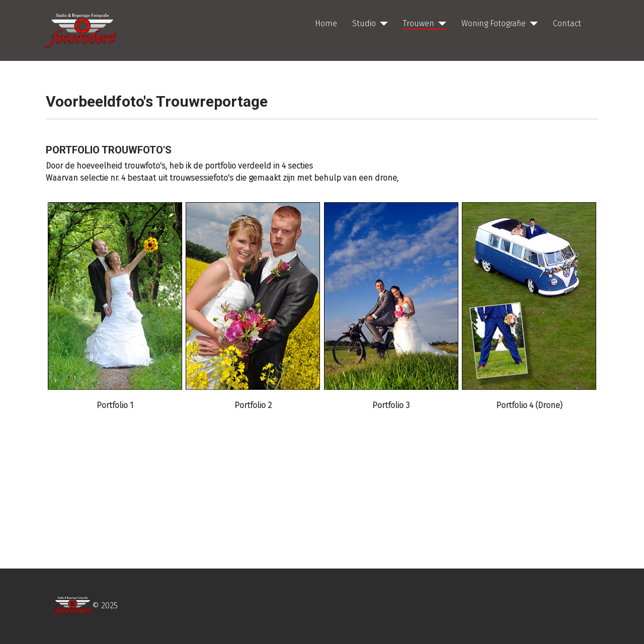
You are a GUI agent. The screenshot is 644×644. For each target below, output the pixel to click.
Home (326, 23)
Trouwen (419, 23)
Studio (364, 23)
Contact (567, 23)
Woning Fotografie (494, 23)
